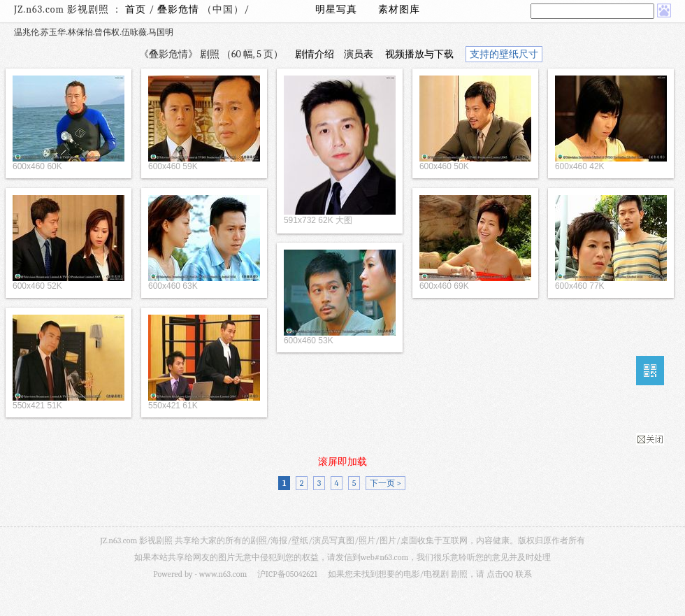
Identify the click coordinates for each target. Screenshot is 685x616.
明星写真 (336, 9)
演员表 (359, 54)
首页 (136, 9)
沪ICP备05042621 (287, 574)
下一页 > (385, 483)
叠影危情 (180, 9)
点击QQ (500, 574)
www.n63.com (223, 574)
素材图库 (399, 9)
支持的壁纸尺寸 (504, 54)
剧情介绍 (315, 54)
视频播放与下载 (419, 54)
